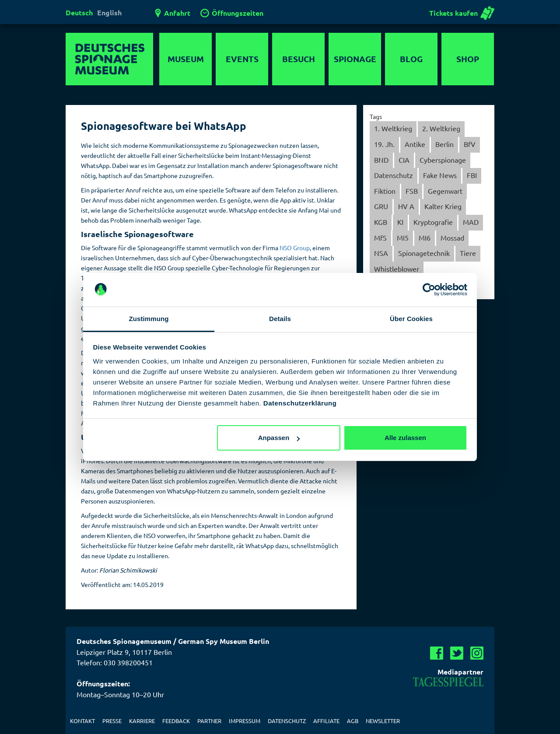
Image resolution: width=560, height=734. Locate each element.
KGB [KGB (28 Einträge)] (381, 222)
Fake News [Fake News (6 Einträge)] (440, 175)
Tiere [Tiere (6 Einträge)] (468, 253)
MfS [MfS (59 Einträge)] (380, 238)
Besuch (299, 59)
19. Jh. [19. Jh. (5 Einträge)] (384, 144)
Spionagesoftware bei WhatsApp (164, 126)
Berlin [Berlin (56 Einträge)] (444, 144)
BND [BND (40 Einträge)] (381, 160)
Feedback (176, 721)
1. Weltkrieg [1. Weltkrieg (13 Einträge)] (393, 128)
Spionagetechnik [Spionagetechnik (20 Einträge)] (424, 253)
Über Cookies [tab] (411, 319)
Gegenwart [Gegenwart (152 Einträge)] (445, 191)
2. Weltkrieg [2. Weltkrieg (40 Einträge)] (441, 128)
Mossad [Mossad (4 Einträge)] (452, 238)
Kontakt (82, 721)
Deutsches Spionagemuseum (109, 59)
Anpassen (279, 438)
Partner (209, 721)
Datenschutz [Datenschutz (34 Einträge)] (394, 175)
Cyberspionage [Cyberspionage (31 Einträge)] (443, 160)
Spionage (355, 59)
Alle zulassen (405, 438)
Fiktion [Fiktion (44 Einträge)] (385, 191)
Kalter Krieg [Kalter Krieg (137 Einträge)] (443, 206)
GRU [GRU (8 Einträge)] (381, 206)
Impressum (245, 721)
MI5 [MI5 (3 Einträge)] (403, 238)
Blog (411, 59)
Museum (186, 59)
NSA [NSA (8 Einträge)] (381, 253)
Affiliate (326, 721)
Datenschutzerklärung (300, 403)
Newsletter (383, 721)
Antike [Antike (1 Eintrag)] (415, 144)
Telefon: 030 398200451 (115, 662)
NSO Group (295, 248)
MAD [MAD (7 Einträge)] (471, 222)
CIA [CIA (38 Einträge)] (404, 160)
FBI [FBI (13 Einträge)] (472, 175)
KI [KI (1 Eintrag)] (400, 222)
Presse (112, 721)
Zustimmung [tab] (149, 319)
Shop (468, 59)
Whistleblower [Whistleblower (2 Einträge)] (397, 269)
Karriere (142, 721)
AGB (353, 721)
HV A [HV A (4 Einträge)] (406, 206)
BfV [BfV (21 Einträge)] (470, 144)
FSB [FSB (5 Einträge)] (412, 191)
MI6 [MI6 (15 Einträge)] (425, 238)
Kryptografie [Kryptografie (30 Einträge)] (433, 222)
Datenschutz (287, 721)
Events (242, 59)
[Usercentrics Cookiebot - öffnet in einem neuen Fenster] (429, 290)
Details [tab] (280, 319)
